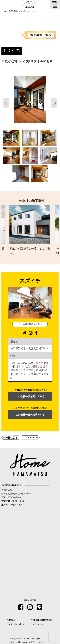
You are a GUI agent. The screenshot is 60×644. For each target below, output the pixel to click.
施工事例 (14, 11)
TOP (4, 11)
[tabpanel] (30, 99)
